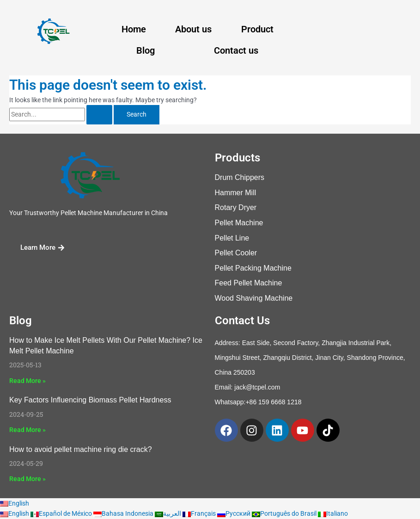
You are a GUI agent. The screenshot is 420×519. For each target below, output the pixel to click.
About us (193, 29)
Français (200, 513)
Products (237, 158)
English (15, 503)
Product (257, 29)
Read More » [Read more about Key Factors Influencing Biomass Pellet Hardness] (27, 430)
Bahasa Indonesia (124, 513)
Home (134, 29)
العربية (169, 513)
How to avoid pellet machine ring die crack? (81, 449)
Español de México (62, 513)
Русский (234, 513)
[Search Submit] (99, 115)
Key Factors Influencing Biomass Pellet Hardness (90, 400)
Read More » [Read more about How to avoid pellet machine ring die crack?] (27, 479)
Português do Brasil (285, 513)
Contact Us (242, 321)
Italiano (333, 513)
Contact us (236, 50)
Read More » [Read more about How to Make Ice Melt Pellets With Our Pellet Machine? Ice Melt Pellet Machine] (27, 381)
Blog (146, 50)
